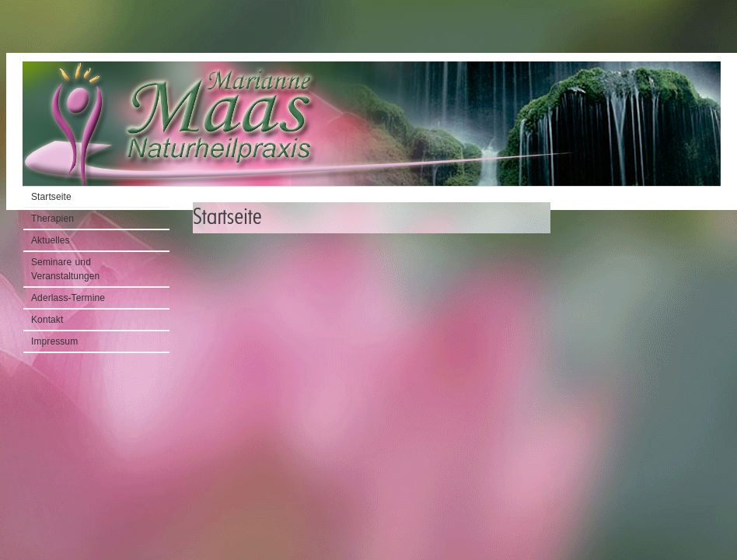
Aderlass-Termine (68, 298)
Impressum (54, 341)
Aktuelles (51, 240)
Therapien (52, 219)
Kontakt (47, 320)
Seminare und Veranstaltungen (65, 269)
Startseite (698, 47)
